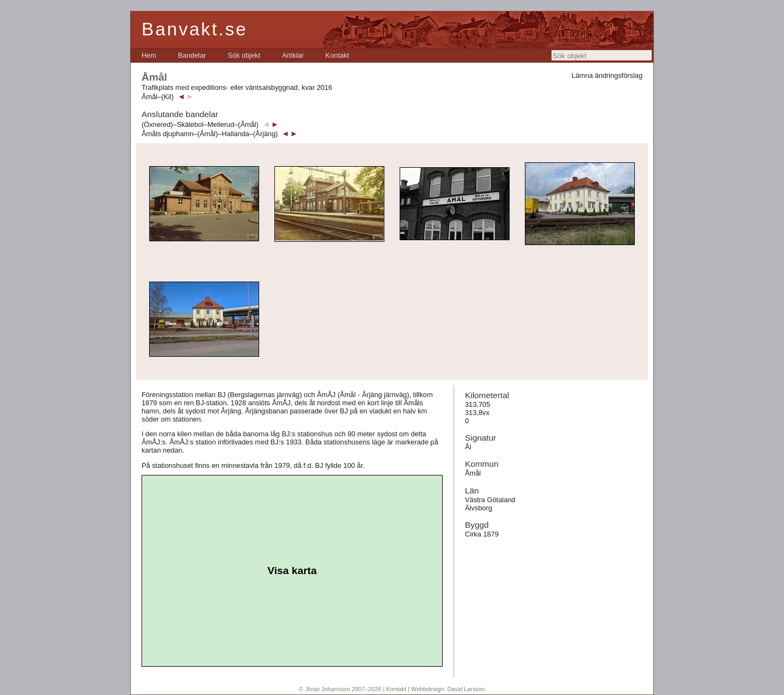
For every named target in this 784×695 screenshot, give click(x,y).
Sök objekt (244, 55)
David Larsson (466, 689)
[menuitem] (149, 55)
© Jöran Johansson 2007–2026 (340, 689)
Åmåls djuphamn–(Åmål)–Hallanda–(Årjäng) (210, 134)
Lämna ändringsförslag (607, 75)
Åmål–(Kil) (158, 97)
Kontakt (337, 55)
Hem (149, 55)
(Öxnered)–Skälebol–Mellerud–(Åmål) (200, 124)
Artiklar (293, 55)
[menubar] (245, 55)
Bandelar (192, 55)
